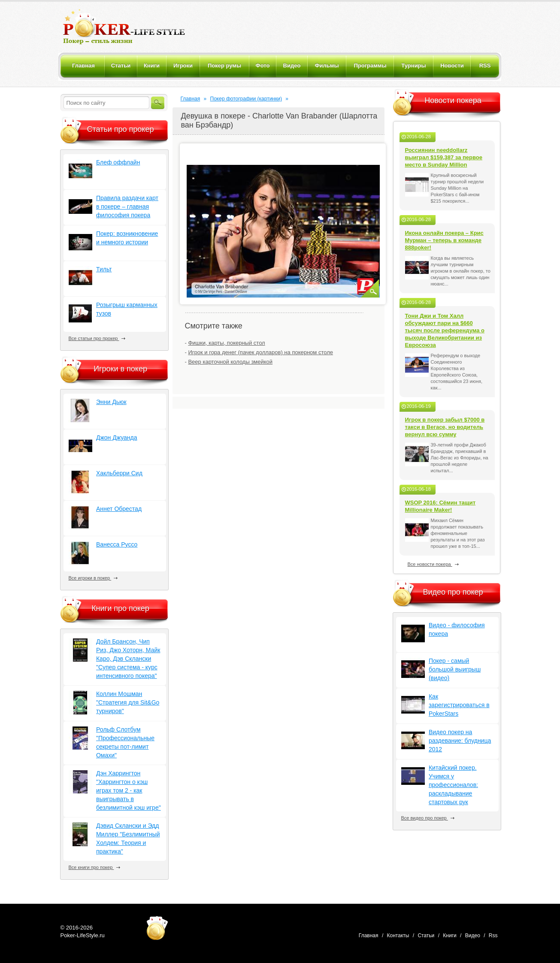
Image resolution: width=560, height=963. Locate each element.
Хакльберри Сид (119, 473)
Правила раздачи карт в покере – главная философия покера (127, 207)
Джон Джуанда (117, 437)
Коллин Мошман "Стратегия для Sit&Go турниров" (128, 702)
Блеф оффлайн (118, 162)
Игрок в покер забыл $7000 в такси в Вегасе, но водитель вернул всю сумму (445, 427)
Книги (450, 936)
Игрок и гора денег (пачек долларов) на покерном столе (260, 352)
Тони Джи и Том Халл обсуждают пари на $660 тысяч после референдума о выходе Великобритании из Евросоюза (445, 330)
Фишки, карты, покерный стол (226, 343)
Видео (473, 936)
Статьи (426, 936)
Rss (493, 936)
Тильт (104, 269)
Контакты (398, 936)
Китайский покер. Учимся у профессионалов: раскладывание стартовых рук (453, 785)
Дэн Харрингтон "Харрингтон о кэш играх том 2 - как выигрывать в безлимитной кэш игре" (129, 790)
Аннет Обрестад (119, 509)
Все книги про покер (95, 867)
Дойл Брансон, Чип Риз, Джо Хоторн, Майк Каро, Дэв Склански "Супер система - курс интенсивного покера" (128, 659)
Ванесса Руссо (117, 544)
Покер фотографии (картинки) (246, 99)
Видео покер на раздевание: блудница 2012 (460, 741)
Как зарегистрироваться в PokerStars (459, 705)
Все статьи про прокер (97, 338)
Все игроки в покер (93, 578)
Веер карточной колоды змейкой (230, 362)
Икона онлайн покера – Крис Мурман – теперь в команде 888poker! (444, 240)
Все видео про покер (428, 818)
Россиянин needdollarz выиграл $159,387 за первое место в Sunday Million (444, 157)
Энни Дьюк (111, 402)
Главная (191, 99)
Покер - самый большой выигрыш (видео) (455, 669)
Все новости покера (433, 564)
